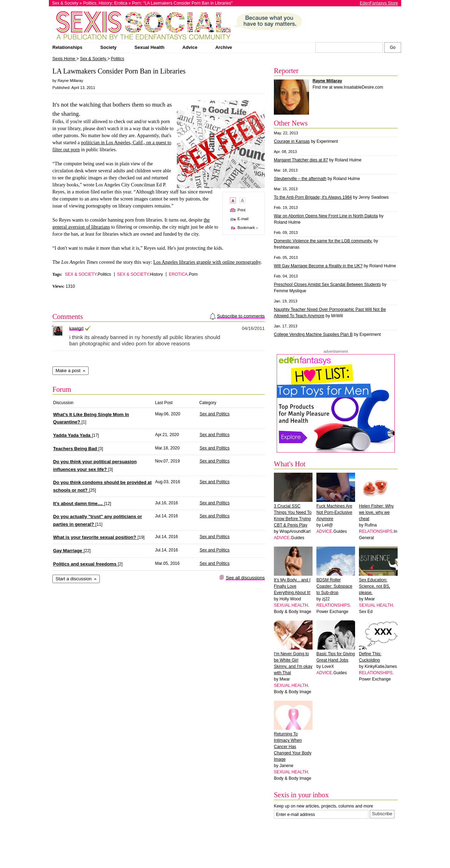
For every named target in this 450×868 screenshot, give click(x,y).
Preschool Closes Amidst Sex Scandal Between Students (327, 285)
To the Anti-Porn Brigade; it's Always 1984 (313, 197)
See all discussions (245, 578)
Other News (291, 123)
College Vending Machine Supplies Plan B (313, 334)
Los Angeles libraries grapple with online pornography (207, 262)
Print (241, 210)
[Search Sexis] (393, 47)
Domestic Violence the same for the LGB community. (323, 241)
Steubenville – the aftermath (300, 179)
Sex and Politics (215, 414)
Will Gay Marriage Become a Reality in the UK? (318, 266)
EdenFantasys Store (379, 3)
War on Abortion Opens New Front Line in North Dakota (326, 216)
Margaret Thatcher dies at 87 (301, 160)
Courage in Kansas (292, 141)
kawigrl (76, 328)
